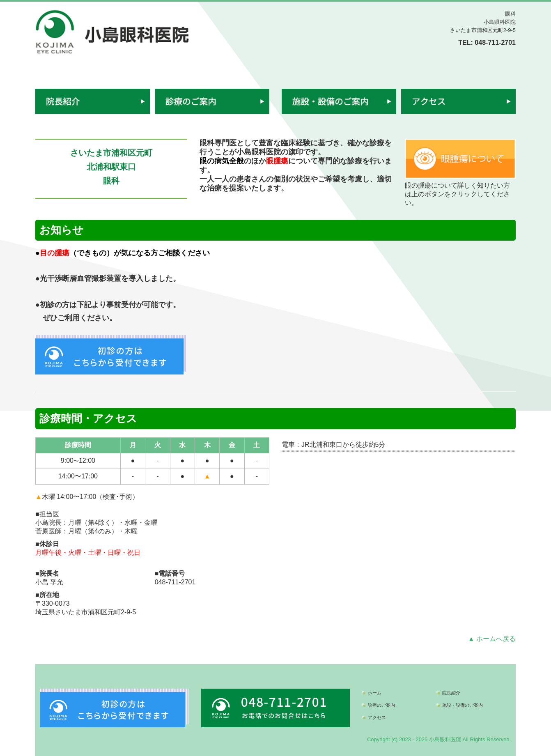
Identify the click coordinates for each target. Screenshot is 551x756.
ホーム (375, 693)
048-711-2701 (495, 43)
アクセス (377, 717)
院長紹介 (451, 693)
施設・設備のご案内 (463, 705)
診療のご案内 (381, 705)
